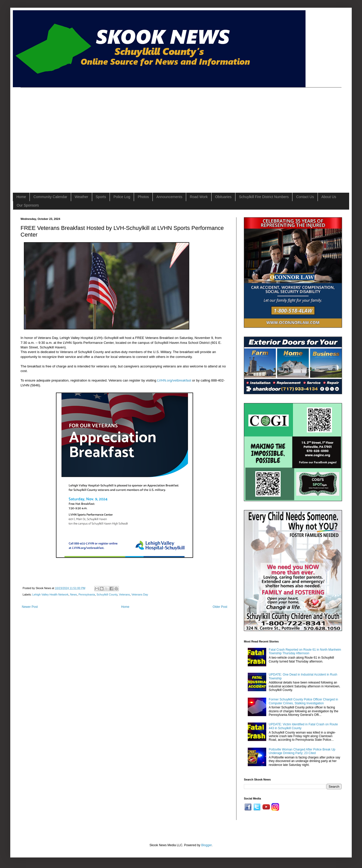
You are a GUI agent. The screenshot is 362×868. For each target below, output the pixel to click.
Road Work (199, 197)
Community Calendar (50, 197)
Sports (101, 197)
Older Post (220, 607)
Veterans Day (140, 594)
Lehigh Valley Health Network (50, 594)
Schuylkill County (107, 594)
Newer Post (30, 607)
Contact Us (305, 197)
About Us (329, 197)
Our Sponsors (28, 205)
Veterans (124, 594)
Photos (143, 197)
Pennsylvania (87, 594)
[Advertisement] (48, 136)
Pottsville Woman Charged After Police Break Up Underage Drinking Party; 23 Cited (302, 751)
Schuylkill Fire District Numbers (264, 197)
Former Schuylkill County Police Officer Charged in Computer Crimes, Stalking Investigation (303, 701)
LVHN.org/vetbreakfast (174, 380)
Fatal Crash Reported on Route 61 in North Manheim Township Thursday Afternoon (305, 651)
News (74, 594)
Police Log (122, 197)
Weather (82, 197)
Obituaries (223, 197)
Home (21, 197)
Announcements (169, 197)
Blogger (207, 845)
